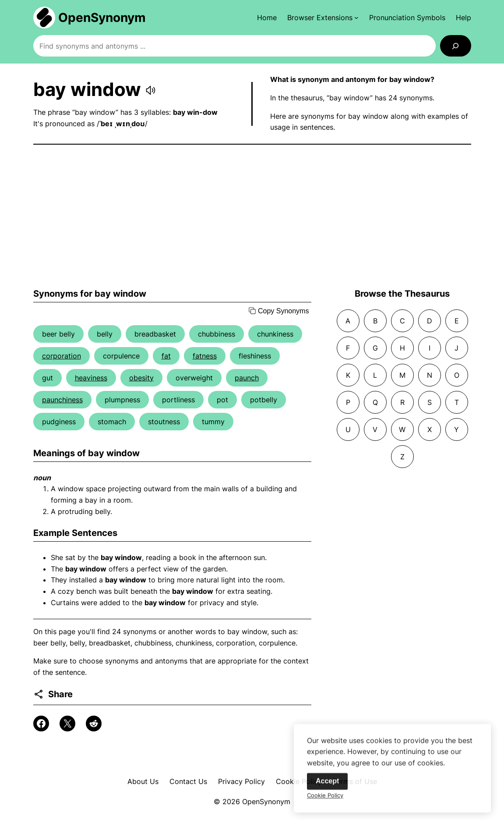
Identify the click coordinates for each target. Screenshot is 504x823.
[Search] (456, 46)
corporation (62, 356)
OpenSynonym (102, 18)
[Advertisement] (252, 216)
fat (166, 356)
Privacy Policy (241, 781)
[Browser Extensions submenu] (323, 18)
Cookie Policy (325, 799)
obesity (141, 378)
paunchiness (62, 400)
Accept (327, 785)
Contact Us (188, 781)
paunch (247, 378)
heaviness (91, 378)
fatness (205, 356)
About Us (143, 781)
